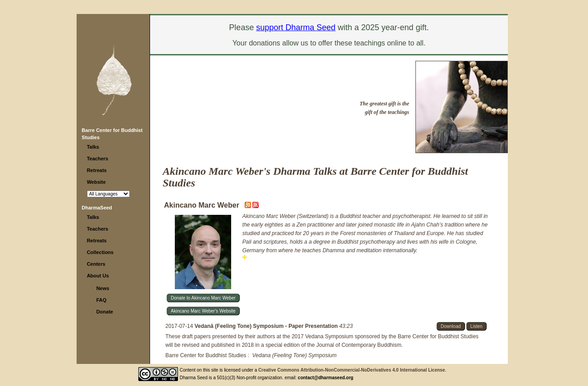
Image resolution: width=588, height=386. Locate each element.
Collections (100, 252)
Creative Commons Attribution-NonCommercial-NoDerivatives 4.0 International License (351, 370)
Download (451, 326)
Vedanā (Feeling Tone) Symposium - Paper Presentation (267, 326)
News (103, 288)
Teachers (98, 159)
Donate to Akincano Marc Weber (203, 298)
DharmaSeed (97, 208)
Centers (96, 264)
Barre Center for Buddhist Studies (206, 355)
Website (96, 182)
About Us (98, 276)
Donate (105, 312)
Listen (476, 326)
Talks (93, 147)
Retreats (97, 170)
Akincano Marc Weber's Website (203, 311)
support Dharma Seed (296, 27)
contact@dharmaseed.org (326, 378)
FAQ (102, 300)
